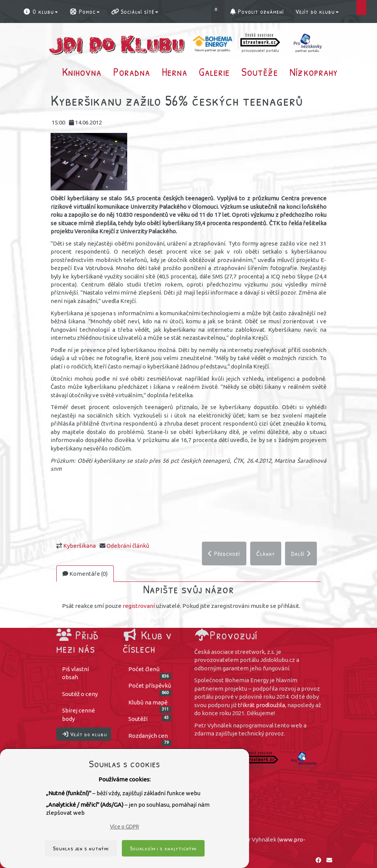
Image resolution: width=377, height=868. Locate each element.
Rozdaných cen (150, 738)
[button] (218, 11)
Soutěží (150, 719)
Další (301, 554)
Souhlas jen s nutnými (81, 848)
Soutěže (260, 72)
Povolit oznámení (257, 11)
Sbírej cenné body (79, 715)
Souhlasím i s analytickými (163, 848)
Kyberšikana (79, 546)
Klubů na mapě (150, 705)
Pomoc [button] (84, 11)
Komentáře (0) (85, 574)
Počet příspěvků (150, 688)
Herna (175, 72)
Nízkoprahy (314, 72)
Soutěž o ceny (80, 694)
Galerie (214, 72)
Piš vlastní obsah (75, 673)
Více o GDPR (125, 827)
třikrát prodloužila (261, 705)
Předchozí (224, 554)
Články (266, 554)
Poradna (132, 72)
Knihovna (82, 72)
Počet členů (150, 671)
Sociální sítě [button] (135, 11)
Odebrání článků (128, 546)
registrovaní (139, 606)
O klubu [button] (40, 11)
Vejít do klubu (317, 11)
